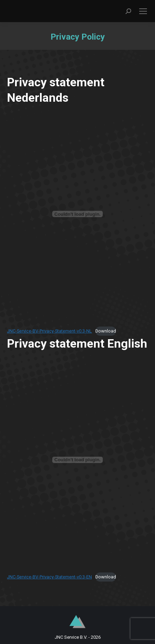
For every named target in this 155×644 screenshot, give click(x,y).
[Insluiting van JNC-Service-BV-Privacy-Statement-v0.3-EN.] (77, 460)
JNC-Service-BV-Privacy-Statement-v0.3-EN (49, 577)
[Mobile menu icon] (143, 11)
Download (106, 331)
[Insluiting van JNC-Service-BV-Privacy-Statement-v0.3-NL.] (77, 214)
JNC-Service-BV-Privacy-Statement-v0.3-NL (49, 331)
